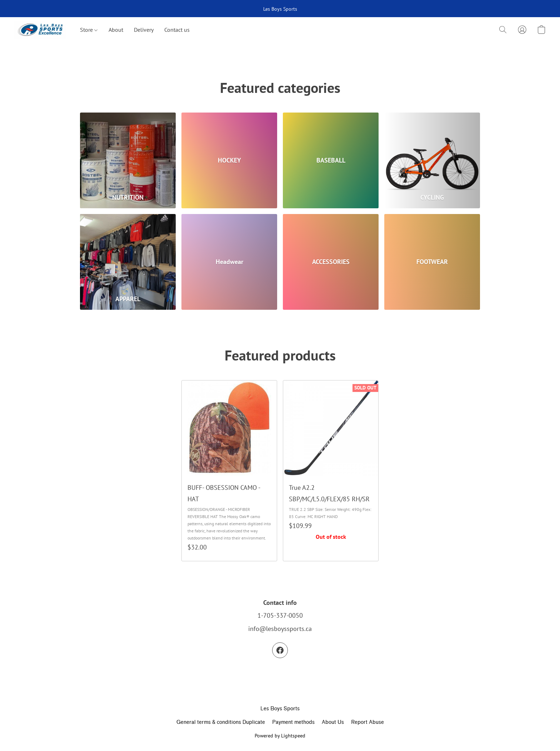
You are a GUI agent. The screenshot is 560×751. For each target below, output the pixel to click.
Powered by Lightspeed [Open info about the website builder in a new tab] (280, 736)
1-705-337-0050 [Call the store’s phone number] (280, 615)
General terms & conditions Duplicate (221, 722)
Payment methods (293, 722)
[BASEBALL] (331, 160)
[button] (40, 30)
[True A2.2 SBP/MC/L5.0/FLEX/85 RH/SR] (331, 471)
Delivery (144, 30)
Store (89, 30)
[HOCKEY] (229, 160)
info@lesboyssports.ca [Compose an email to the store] (280, 629)
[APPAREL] (128, 262)
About (116, 30)
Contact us (177, 30)
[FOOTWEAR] (432, 262)
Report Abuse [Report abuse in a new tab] (367, 722)
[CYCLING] (432, 160)
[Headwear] (229, 262)
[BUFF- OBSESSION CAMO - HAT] (229, 471)
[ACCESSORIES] (331, 262)
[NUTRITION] (128, 160)
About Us (333, 722)
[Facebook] (280, 650)
